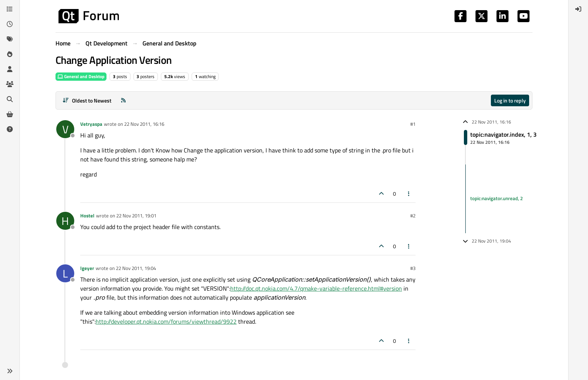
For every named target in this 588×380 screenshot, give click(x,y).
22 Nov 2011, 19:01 (136, 216)
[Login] (578, 9)
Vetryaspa (91, 124)
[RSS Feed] (123, 100)
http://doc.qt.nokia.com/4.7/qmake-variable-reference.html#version (316, 288)
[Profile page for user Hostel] (65, 221)
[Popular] (10, 54)
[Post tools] (409, 194)
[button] (10, 371)
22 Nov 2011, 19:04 (136, 268)
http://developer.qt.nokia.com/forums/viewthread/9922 (166, 321)
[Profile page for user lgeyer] (65, 273)
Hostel (87, 216)
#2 (413, 216)
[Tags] (10, 39)
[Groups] (10, 84)
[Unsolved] (10, 129)
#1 (413, 124)
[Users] (10, 69)
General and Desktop (81, 76)
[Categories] (10, 9)
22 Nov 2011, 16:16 (144, 124)
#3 (413, 268)
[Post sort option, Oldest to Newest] (87, 100)
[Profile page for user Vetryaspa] (65, 129)
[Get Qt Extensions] (10, 114)
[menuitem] (578, 9)
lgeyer (87, 268)
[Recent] (10, 24)
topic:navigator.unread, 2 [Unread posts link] (496, 199)
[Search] (10, 99)
